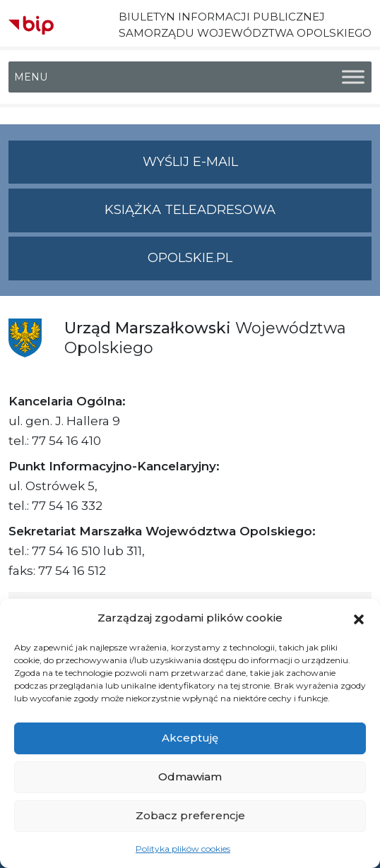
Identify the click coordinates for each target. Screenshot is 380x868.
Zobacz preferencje (190, 815)
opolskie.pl (190, 258)
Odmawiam (190, 777)
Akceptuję (190, 738)
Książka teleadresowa (190, 210)
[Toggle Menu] (353, 77)
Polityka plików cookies (183, 849)
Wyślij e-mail (257, 168)
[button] (359, 618)
